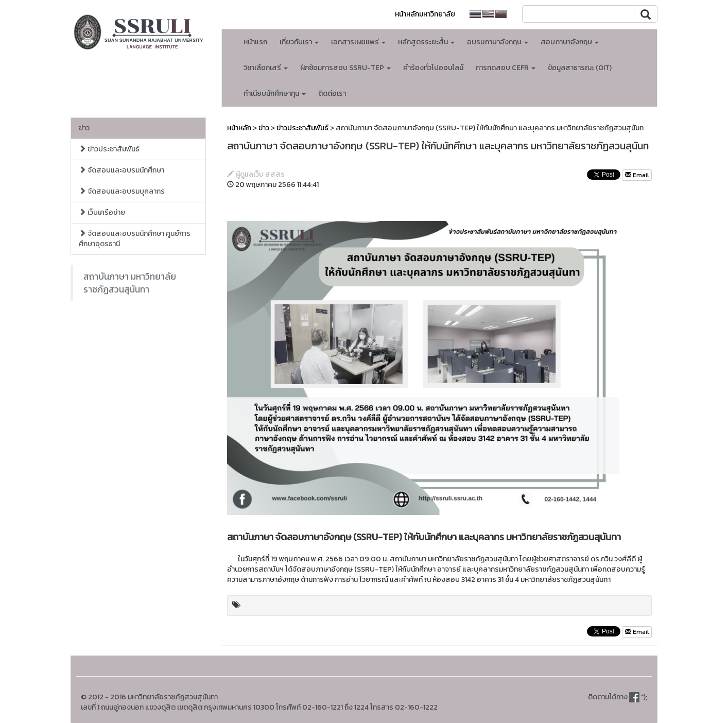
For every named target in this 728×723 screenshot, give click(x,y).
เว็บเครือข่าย (102, 212)
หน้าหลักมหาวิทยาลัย (425, 14)
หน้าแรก (255, 42)
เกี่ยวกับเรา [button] (299, 42)
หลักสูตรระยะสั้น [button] (426, 42)
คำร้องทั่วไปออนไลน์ (433, 68)
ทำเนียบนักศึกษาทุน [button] (275, 93)
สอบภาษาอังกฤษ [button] (570, 42)
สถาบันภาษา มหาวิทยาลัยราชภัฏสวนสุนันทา (130, 283)
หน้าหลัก (239, 128)
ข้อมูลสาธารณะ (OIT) (580, 68)
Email (637, 175)
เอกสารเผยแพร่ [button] (358, 42)
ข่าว (84, 128)
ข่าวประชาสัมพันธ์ (109, 149)
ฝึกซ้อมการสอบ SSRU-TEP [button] (345, 68)
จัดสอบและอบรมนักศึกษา (122, 170)
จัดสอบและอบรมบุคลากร (122, 191)
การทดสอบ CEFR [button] (506, 68)
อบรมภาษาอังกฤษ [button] (498, 42)
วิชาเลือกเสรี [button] (266, 68)
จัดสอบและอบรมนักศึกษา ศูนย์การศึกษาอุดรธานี (135, 239)
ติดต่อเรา (332, 93)
